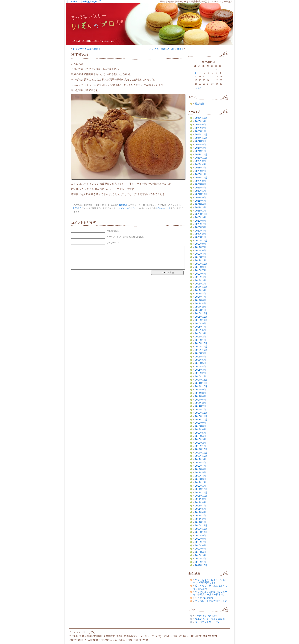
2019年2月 (201, 257)
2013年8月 (201, 426)
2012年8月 (201, 463)
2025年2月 (201, 128)
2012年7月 (201, 466)
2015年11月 (201, 347)
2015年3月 (201, 370)
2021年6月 (201, 201)
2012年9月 (201, 459)
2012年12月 (201, 449)
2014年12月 (201, 380)
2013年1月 (201, 446)
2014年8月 (201, 393)
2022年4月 (201, 188)
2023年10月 (201, 158)
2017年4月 (201, 304)
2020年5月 (201, 227)
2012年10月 (201, 456)
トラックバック (163, 208)
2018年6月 (201, 274)
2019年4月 (201, 254)
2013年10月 (201, 420)
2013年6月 (201, 429)
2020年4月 (201, 231)
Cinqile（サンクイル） (207, 616)
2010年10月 (201, 532)
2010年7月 (201, 542)
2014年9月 (201, 390)
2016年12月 (201, 313)
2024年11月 (201, 135)
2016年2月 (201, 337)
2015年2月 (201, 373)
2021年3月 (201, 207)
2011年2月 (201, 519)
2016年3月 (201, 333)
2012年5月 (201, 473)
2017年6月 (201, 300)
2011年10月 (201, 496)
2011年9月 (201, 499)
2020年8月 (201, 221)
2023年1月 (201, 174)
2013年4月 (201, 436)
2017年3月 (201, 307)
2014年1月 (201, 410)
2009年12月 (201, 565)
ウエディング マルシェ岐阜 (210, 619)
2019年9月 (201, 244)
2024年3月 (201, 148)
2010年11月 (201, 529)
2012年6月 (201, 469)
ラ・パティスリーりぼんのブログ (84, 2)
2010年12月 (201, 525)
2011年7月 (201, 506)
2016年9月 (201, 324)
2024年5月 (201, 145)
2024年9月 (201, 141)
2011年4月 (201, 512)
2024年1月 (201, 151)
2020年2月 (201, 234)
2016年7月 (201, 327)
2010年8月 (201, 539)
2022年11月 (201, 178)
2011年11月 (201, 493)
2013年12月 (201, 413)
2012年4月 (201, 476)
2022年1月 (201, 191)
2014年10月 (201, 386)
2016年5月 (201, 330)
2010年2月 (201, 559)
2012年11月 (201, 453)
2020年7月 (201, 224)
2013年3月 (201, 439)
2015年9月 (201, 353)
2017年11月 (201, 287)
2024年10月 (201, 138)
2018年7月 (201, 270)
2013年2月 (201, 443)
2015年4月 (201, 367)
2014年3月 (201, 403)
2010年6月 (201, 545)
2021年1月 (201, 211)
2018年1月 (201, 284)
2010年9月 (201, 536)
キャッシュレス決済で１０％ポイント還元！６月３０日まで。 (210, 593)
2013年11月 (201, 416)
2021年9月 (201, 198)
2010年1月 (201, 562)
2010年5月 (201, 549)
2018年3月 (201, 280)
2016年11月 (201, 317)
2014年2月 (201, 406)
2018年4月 (201, 277)
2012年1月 (201, 486)
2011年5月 (201, 509)
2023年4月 (201, 164)
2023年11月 (201, 155)
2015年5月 (201, 363)
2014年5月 (201, 400)
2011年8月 (201, 502)
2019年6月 (201, 251)
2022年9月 (201, 181)
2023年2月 (201, 171)
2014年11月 (201, 383)
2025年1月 (201, 131)
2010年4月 (201, 552)
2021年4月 (201, 204)
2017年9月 (201, 290)
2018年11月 (201, 264)
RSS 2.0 (77, 208)
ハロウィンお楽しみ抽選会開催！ (166, 49)
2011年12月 (201, 489)
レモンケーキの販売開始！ (87, 49)
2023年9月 (201, 161)
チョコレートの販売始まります (211, 601)
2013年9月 (201, 423)
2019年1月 (201, 260)
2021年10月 (201, 194)
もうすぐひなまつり (205, 598)
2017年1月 (201, 310)
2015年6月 (201, 360)
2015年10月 (201, 350)
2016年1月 (201, 340)
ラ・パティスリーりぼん (208, 622)
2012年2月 (201, 482)
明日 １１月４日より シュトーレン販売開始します (210, 581)
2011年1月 (201, 522)
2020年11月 (201, 214)
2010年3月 (201, 555)
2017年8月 (201, 294)
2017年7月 (201, 297)
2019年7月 (201, 247)
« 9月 (199, 88)
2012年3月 (201, 479)
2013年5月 (201, 433)
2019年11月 (201, 241)
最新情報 (123, 205)
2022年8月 (201, 184)
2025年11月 (201, 118)
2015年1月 (201, 376)
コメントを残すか (126, 208)
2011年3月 (201, 516)
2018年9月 (201, 267)
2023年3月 (201, 168)
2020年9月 (201, 217)
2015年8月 (201, 357)
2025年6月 (201, 125)
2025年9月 (201, 121)
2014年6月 (201, 396)
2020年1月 (201, 237)
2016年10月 (201, 320)
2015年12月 (201, 343)
